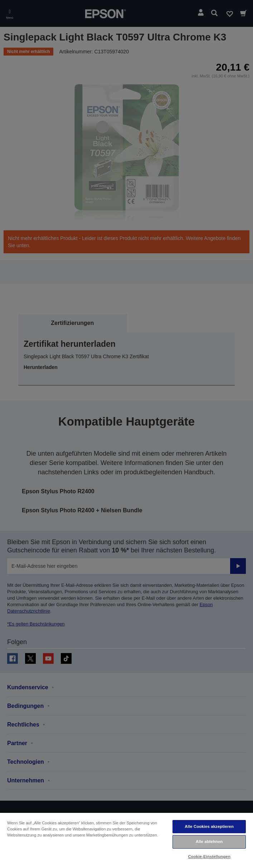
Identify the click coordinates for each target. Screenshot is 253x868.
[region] (126, 840)
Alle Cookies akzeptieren (209, 826)
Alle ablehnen (209, 841)
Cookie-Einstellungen (209, 857)
